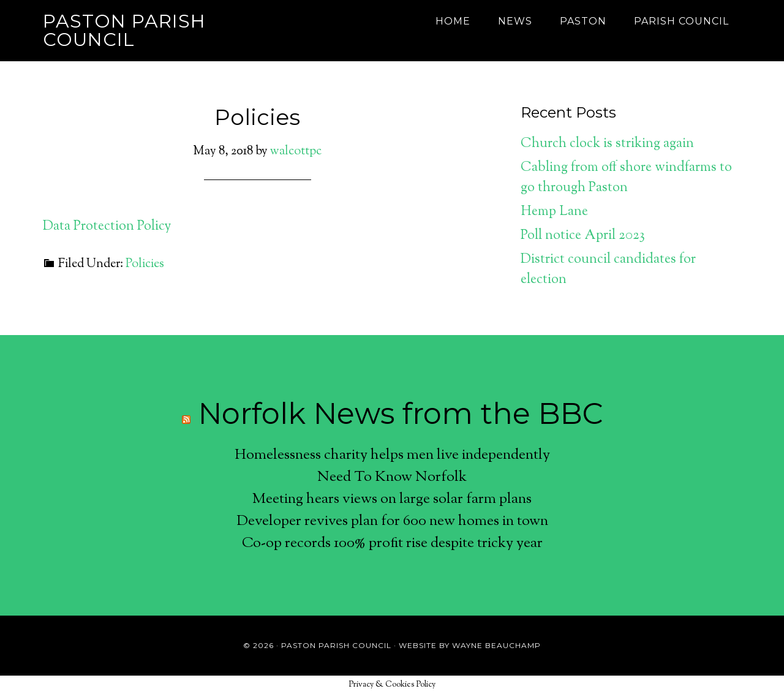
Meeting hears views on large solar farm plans (392, 499)
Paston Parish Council (124, 30)
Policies (257, 117)
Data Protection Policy (107, 227)
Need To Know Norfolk (392, 477)
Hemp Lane (554, 212)
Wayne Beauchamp (496, 645)
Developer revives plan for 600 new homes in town (392, 521)
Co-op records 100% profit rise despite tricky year (392, 543)
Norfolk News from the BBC (401, 413)
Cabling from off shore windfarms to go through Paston (626, 178)
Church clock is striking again (607, 144)
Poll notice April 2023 (583, 236)
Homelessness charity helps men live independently (392, 455)
